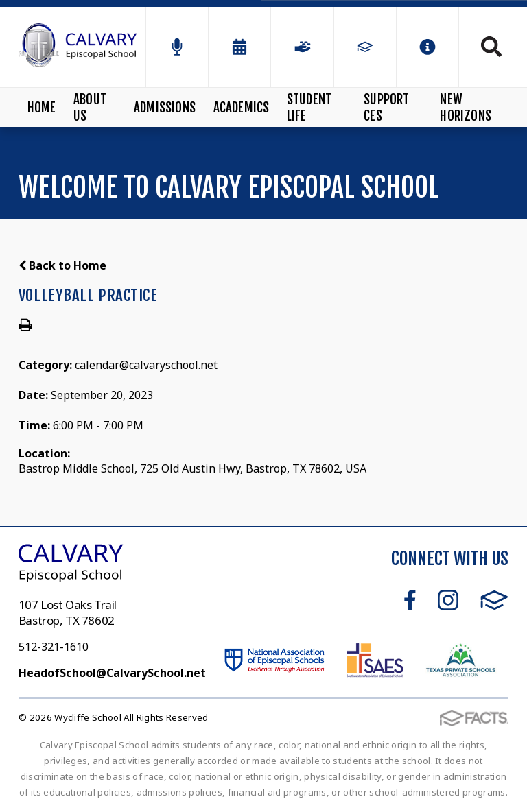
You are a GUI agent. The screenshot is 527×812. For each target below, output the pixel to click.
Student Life (309, 108)
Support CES (386, 108)
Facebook (410, 600)
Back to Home (62, 265)
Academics (242, 108)
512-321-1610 (54, 647)
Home (42, 108)
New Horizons (466, 108)
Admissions (165, 108)
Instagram (448, 600)
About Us (90, 108)
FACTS (494, 600)
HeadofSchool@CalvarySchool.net (112, 673)
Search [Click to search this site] (491, 47)
